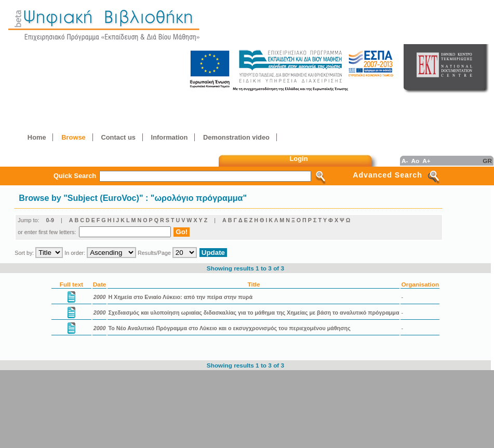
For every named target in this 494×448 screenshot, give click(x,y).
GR (487, 161)
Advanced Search (388, 175)
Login (299, 159)
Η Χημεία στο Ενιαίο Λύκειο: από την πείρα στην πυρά (180, 297)
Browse (73, 137)
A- (405, 161)
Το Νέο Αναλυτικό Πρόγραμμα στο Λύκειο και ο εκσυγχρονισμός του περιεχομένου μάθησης (229, 328)
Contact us (118, 137)
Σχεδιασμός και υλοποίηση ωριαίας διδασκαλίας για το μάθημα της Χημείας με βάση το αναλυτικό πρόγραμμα (253, 313)
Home (37, 137)
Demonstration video (236, 137)
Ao (415, 161)
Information (170, 137)
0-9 (50, 220)
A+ (426, 161)
